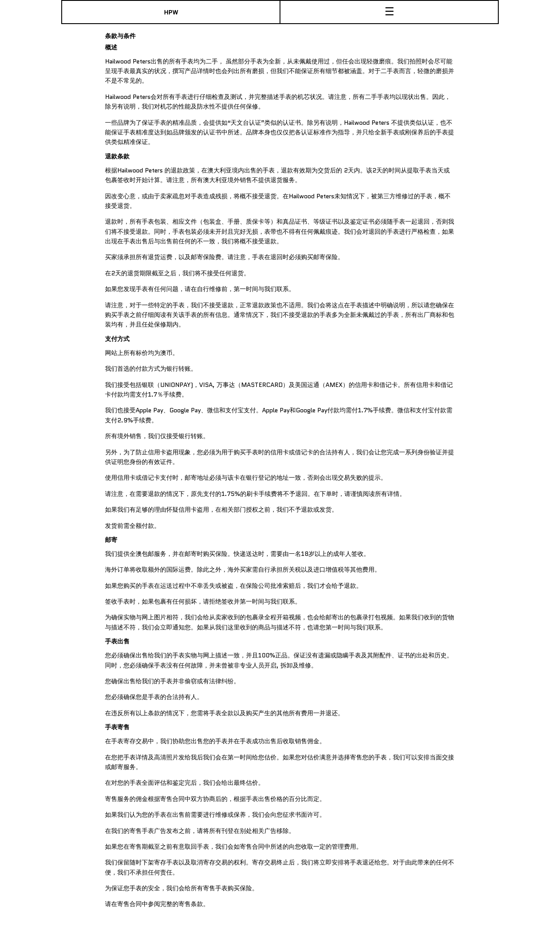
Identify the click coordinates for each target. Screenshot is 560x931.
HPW (171, 12)
